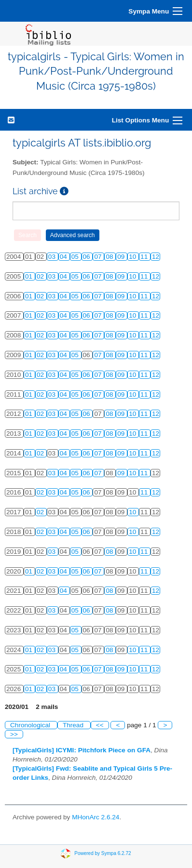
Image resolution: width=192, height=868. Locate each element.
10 (133, 257)
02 (41, 276)
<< (100, 725)
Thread (74, 725)
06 (88, 257)
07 (99, 257)
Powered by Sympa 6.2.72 (103, 853)
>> (14, 734)
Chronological (31, 725)
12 (156, 257)
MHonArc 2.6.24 (96, 817)
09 (122, 257)
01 (30, 276)
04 (64, 257)
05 (76, 257)
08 (110, 257)
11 (145, 257)
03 (53, 257)
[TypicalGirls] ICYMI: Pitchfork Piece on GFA (82, 750)
